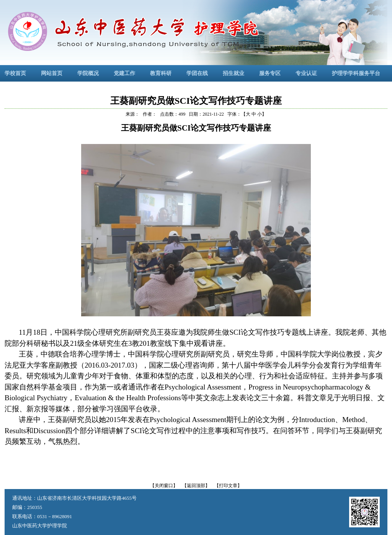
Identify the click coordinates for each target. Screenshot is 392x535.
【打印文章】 (228, 486)
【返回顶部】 (196, 486)
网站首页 (52, 73)
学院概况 (88, 73)
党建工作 (124, 73)
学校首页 (15, 73)
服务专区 (270, 73)
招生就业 (234, 73)
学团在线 (197, 73)
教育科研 (161, 73)
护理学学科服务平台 (356, 73)
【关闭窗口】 (164, 486)
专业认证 (306, 73)
